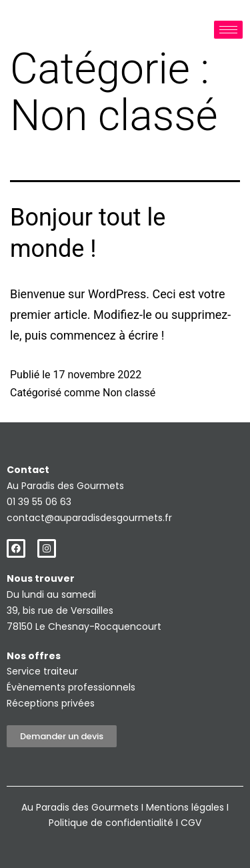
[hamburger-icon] (228, 30)
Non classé (129, 393)
